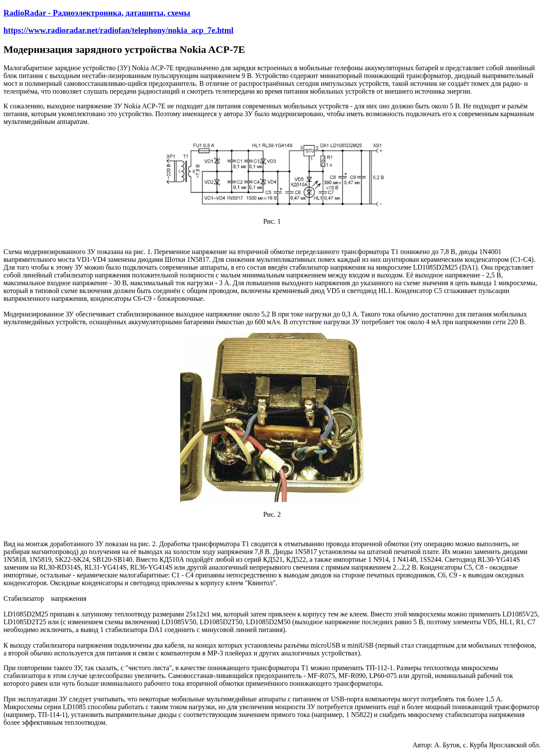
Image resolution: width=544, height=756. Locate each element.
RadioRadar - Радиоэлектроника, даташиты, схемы (97, 13)
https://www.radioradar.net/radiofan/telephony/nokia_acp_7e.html (118, 30)
